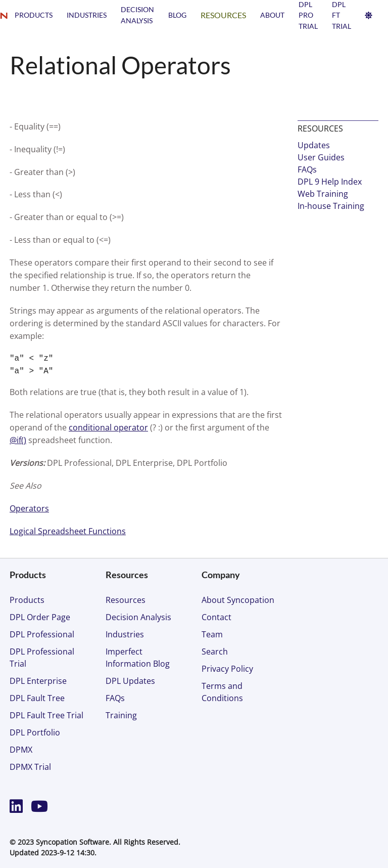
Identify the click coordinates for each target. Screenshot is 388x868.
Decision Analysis (138, 617)
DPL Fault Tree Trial (46, 715)
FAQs (307, 169)
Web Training (323, 194)
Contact (216, 617)
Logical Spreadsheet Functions (68, 531)
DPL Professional (42, 634)
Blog (177, 15)
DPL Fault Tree (37, 698)
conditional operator (108, 427)
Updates (314, 145)
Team (212, 634)
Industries (87, 15)
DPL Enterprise (38, 681)
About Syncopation (238, 600)
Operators (29, 508)
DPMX (21, 750)
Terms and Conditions (222, 692)
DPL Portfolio (35, 732)
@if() (18, 440)
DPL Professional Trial (42, 658)
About (272, 15)
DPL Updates (130, 681)
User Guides (321, 157)
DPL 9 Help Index (330, 182)
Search (215, 652)
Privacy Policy (227, 669)
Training (121, 715)
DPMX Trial (30, 767)
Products (34, 15)
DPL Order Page (40, 617)
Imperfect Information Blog (138, 658)
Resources (223, 15)
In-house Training (331, 206)
